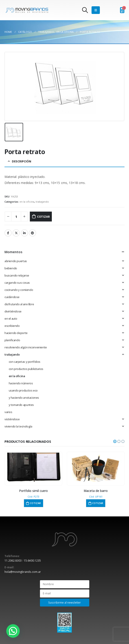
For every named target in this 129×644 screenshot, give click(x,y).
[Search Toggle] (85, 10)
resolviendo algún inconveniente (26, 347)
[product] (34, 467)
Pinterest (33, 233)
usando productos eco (23, 390)
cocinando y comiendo (19, 290)
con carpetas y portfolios (25, 362)
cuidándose (12, 297)
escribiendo (12, 326)
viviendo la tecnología (18, 426)
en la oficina (27, 202)
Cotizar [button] (35, 503)
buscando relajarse (17, 275)
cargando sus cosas (17, 283)
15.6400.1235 (32, 560)
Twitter (16, 233)
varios (8, 412)
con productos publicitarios (26, 369)
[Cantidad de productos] (16, 217)
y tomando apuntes (21, 405)
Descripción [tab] (22, 161)
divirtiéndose (13, 311)
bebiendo (11, 268)
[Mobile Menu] (96, 10)
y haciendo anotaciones (24, 398)
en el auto (11, 319)
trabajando (42, 202)
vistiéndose (12, 419)
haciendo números (21, 383)
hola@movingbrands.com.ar (23, 572)
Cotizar (43, 217)
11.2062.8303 (13, 560)
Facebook (8, 233)
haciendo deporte (16, 333)
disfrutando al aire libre (19, 304)
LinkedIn (24, 233)
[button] (115, 441)
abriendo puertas (16, 261)
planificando (12, 340)
